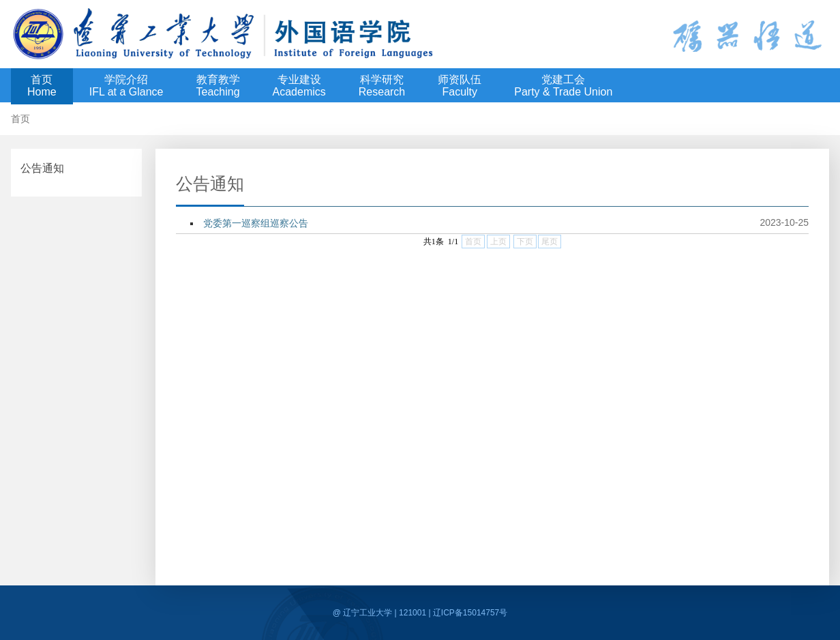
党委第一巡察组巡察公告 (256, 223)
